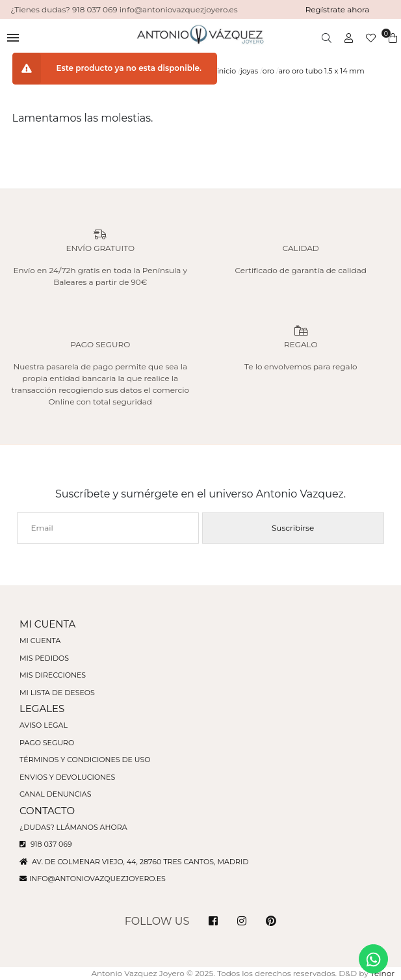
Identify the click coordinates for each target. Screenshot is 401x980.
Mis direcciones (53, 675)
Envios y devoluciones (67, 777)
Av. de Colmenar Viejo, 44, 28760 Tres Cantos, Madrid (134, 862)
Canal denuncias (56, 794)
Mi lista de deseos (57, 693)
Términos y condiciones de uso (85, 760)
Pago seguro (47, 743)
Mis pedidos (44, 658)
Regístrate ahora (338, 9)
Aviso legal (44, 725)
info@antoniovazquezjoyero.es (97, 879)
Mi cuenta (40, 641)
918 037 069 (46, 844)
